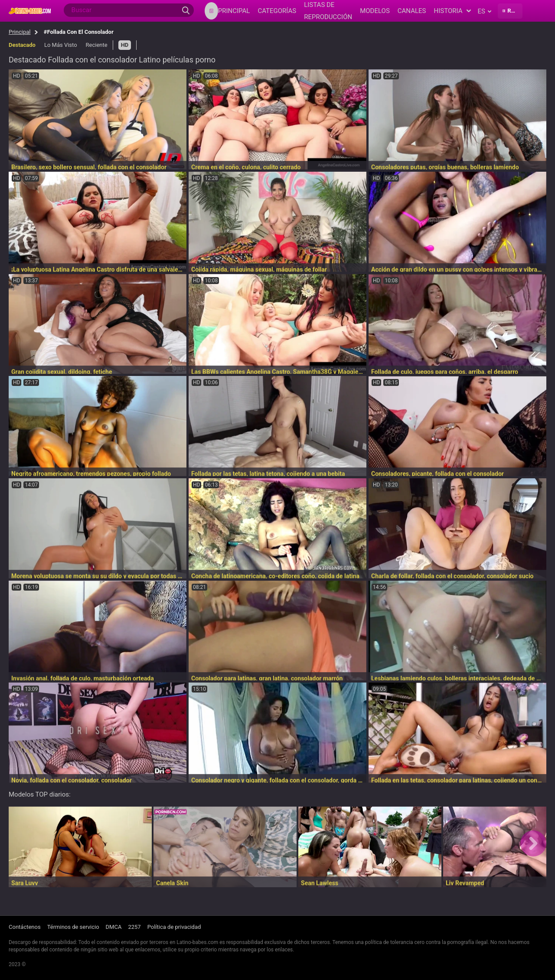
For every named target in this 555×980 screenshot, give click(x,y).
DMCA (114, 927)
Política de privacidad (174, 927)
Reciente (97, 45)
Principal (20, 32)
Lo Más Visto (61, 45)
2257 (134, 927)
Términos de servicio (73, 927)
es (484, 11)
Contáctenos (25, 927)
